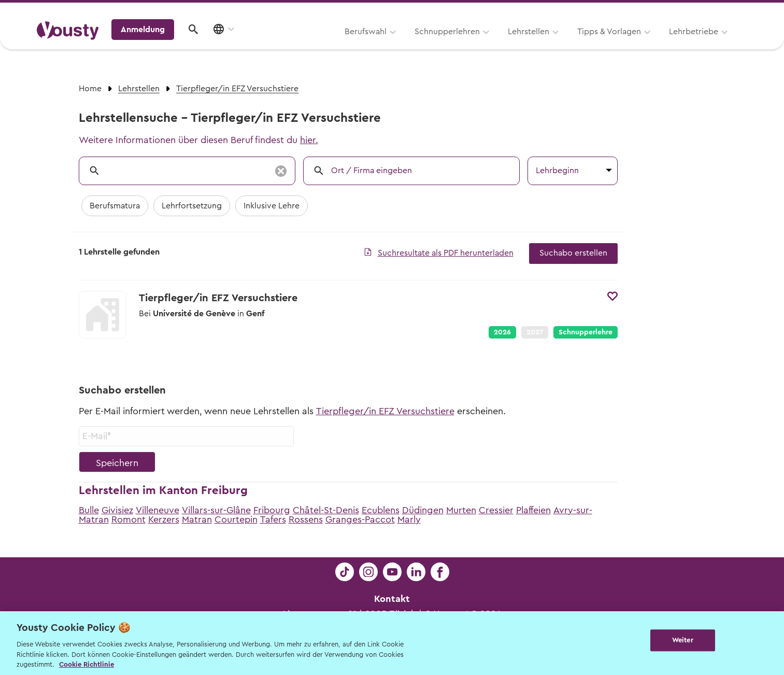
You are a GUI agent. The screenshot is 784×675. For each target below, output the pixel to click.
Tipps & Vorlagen (478, 45)
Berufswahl (234, 45)
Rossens (306, 519)
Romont (129, 519)
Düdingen (423, 510)
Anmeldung (658, 44)
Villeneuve (158, 510)
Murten (461, 510)
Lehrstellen (397, 45)
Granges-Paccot (360, 519)
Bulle (89, 510)
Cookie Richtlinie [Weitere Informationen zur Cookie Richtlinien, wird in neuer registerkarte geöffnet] (87, 664)
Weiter (683, 642)
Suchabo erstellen (573, 253)
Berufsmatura (115, 206)
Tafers (273, 519)
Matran (197, 519)
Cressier (496, 510)
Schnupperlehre (586, 332)
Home (90, 89)
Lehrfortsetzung (192, 206)
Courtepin (236, 519)
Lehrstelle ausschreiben (703, 11)
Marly (409, 519)
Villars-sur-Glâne (216, 510)
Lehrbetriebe (562, 45)
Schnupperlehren (316, 45)
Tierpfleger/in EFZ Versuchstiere (385, 411)
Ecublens (381, 510)
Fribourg (272, 510)
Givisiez (117, 510)
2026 (502, 332)
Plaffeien (533, 510)
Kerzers (164, 519)
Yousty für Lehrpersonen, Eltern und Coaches (555, 11)
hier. (309, 140)
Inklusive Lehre (272, 206)
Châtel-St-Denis (326, 510)
